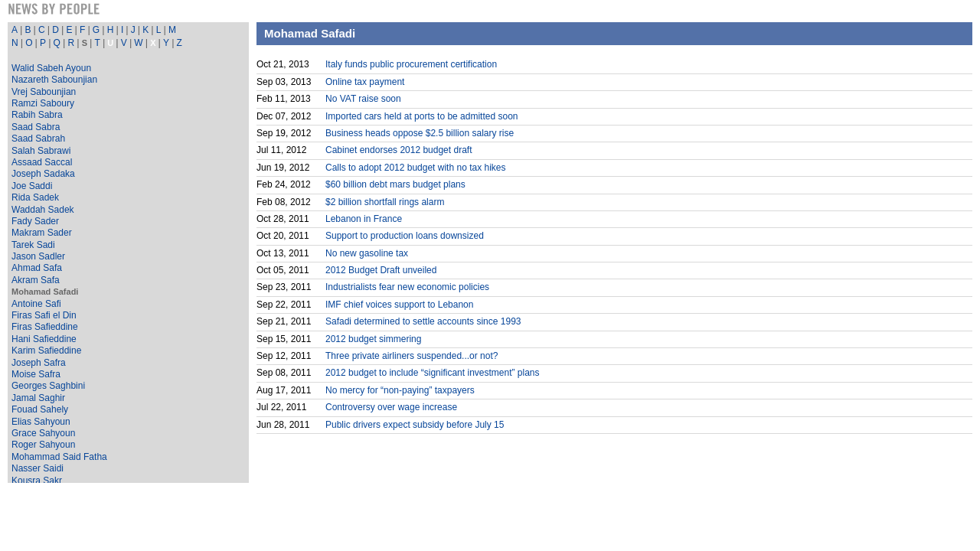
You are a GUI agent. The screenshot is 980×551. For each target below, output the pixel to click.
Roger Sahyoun (43, 445)
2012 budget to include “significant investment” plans (433, 373)
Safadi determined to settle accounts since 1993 (423, 321)
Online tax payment (365, 82)
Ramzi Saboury (43, 103)
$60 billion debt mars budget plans (395, 184)
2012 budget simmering (373, 339)
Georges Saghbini (48, 386)
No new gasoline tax (367, 253)
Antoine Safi (36, 304)
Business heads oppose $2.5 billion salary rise (420, 133)
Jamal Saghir (38, 398)
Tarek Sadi (33, 245)
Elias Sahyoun (41, 422)
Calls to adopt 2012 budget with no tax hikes (416, 168)
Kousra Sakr (37, 481)
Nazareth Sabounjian (54, 80)
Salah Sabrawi (41, 151)
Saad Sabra (36, 127)
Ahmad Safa (37, 268)
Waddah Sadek (43, 210)
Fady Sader (35, 221)
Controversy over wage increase (391, 407)
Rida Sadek (35, 197)
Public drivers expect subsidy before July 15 (415, 425)
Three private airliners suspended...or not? (412, 356)
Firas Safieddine (45, 327)
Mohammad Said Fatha (59, 457)
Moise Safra (36, 374)
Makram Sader (42, 233)
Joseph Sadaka (43, 174)
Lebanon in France (364, 219)
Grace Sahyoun (43, 433)
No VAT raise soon (363, 99)
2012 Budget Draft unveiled (381, 270)
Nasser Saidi (38, 468)
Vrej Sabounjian (44, 92)
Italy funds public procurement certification (411, 64)
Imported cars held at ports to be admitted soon (421, 116)
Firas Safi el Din (44, 315)
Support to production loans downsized (405, 236)
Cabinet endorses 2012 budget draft (399, 150)
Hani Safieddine (44, 339)
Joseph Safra (39, 363)
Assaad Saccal (42, 162)
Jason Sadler (38, 256)
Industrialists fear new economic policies (407, 287)
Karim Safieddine (46, 350)
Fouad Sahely (40, 409)
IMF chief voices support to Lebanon (399, 305)
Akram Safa (36, 280)
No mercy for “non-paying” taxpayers (400, 390)
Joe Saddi (32, 186)
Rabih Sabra (37, 115)
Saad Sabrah (38, 139)
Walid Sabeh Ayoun (51, 68)
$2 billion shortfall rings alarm (385, 202)
